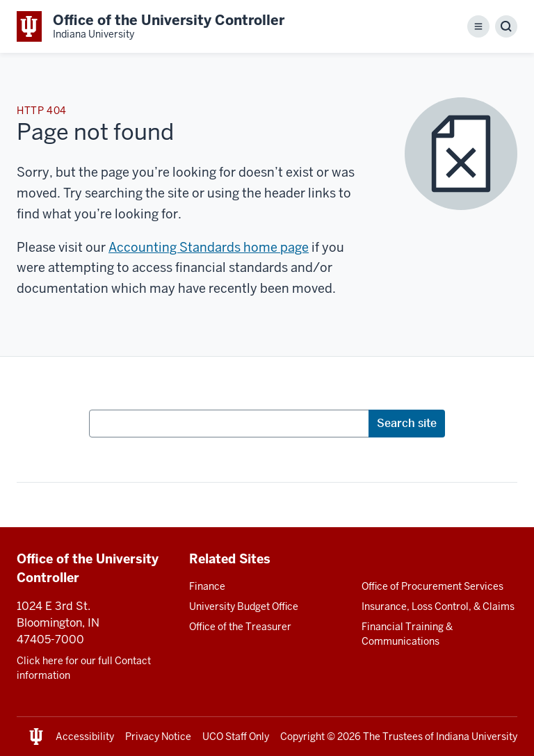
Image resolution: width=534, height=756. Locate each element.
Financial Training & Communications (407, 634)
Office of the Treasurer (240, 627)
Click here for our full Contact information (84, 668)
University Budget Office (244, 606)
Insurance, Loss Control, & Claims (438, 606)
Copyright (302, 737)
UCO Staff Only (236, 737)
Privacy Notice (158, 737)
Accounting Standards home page (209, 247)
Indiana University (477, 737)
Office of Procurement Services (432, 586)
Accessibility (85, 737)
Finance (207, 586)
